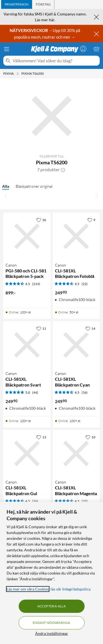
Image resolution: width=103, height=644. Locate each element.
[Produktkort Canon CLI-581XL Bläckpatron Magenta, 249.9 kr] (76, 454)
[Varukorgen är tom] (96, 49)
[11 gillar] (41, 328)
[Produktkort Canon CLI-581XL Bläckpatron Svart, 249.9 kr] (27, 345)
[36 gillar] (41, 220)
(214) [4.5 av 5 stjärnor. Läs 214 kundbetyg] (36, 284)
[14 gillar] (90, 328)
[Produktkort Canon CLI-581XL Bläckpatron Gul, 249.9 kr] (27, 454)
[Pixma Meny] (18, 74)
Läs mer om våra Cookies (28, 589)
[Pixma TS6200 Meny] (45, 74)
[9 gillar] (91, 220)
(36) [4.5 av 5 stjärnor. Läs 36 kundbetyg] (35, 501)
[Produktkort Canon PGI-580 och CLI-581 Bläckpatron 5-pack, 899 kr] (27, 236)
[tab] (17, 4)
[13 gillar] (41, 437)
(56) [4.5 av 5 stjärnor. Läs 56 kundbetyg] (85, 392)
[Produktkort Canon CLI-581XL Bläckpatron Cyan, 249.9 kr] (76, 345)
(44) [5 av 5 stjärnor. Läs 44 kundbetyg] (35, 392)
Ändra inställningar (52, 633)
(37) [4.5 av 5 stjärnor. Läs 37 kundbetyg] (85, 501)
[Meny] (7, 49)
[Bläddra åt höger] (97, 195)
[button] (63, 170)
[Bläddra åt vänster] (6, 195)
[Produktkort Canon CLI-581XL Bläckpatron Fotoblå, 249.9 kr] (76, 236)
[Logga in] (83, 49)
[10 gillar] (90, 437)
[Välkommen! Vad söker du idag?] (55, 61)
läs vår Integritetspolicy (70, 589)
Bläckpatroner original (34, 186)
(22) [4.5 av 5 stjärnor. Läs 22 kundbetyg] (85, 284)
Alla (6, 186)
